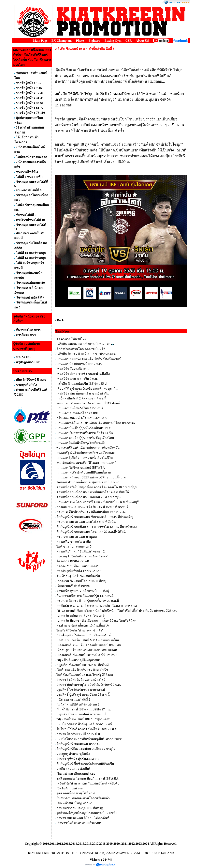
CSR (129, 41)
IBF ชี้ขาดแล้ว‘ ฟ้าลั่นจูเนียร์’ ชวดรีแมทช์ (84, 724)
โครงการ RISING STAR (73, 561)
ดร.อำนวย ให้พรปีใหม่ (72, 339)
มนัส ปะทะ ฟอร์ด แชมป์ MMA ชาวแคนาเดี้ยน (88, 640)
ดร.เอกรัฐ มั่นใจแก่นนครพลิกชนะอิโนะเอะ (86, 453)
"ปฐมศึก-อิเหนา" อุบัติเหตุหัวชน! (79, 660)
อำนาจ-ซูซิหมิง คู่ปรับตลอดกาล (78, 759)
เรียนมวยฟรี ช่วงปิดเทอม (73, 586)
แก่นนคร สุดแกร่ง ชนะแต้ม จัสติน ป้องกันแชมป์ (89, 359)
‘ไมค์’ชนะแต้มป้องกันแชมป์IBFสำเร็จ (82, 670)
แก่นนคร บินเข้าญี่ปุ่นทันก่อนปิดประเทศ (83, 428)
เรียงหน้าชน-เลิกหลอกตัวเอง (76, 774)
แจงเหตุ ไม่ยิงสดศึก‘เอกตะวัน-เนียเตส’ (83, 556)
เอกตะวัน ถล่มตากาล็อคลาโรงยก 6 (80, 616)
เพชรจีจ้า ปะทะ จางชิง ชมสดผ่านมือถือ (83, 374)
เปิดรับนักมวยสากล (70, 788)
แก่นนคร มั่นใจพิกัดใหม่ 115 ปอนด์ (80, 408)
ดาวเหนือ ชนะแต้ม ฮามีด (74, 542)
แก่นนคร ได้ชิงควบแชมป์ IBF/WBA (81, 467)
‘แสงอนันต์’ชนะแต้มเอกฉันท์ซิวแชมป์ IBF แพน (89, 645)
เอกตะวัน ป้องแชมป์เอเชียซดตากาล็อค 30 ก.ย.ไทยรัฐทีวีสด (96, 620)
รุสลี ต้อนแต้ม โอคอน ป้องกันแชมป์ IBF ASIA (87, 778)
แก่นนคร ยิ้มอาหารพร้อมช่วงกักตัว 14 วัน (85, 433)
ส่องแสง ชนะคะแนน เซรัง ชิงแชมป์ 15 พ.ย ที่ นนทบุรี (92, 507)
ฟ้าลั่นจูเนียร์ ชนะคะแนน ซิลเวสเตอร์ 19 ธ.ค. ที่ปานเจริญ (95, 517)
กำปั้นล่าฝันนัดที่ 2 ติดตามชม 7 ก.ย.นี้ (82, 398)
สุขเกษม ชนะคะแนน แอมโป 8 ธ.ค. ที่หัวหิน (86, 522)
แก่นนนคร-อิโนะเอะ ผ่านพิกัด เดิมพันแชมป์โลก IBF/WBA (96, 423)
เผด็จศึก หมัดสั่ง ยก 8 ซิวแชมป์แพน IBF (83, 344)
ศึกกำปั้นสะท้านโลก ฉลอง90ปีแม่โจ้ (81, 349)
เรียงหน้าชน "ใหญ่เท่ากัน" (74, 803)
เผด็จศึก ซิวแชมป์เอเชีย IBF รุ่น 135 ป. (82, 384)
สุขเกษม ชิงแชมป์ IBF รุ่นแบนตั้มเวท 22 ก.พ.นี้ (88, 601)
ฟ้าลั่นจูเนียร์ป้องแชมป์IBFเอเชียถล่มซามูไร (86, 749)
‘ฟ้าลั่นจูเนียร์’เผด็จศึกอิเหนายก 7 (79, 571)
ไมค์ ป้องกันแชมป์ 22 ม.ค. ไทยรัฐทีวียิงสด (85, 675)
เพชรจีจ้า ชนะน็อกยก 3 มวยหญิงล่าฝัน (83, 393)
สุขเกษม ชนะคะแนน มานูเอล (77, 537)
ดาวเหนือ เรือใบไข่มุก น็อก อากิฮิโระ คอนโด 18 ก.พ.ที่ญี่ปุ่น (97, 487)
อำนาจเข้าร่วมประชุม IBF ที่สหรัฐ (80, 808)
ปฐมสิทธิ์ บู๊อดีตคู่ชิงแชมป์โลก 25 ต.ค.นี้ (83, 695)
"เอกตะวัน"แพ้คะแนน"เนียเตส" (77, 566)
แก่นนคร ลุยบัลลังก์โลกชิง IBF (77, 413)
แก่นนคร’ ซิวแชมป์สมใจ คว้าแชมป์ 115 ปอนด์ (88, 403)
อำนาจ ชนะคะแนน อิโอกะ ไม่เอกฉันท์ (83, 818)
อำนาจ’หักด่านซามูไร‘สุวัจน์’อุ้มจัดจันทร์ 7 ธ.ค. (89, 685)
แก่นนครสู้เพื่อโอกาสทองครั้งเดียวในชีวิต (85, 458)
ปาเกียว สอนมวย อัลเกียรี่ (73, 769)
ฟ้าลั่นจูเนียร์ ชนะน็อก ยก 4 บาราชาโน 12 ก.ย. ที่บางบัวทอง (97, 527)
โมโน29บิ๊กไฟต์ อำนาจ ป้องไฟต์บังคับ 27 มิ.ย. (87, 729)
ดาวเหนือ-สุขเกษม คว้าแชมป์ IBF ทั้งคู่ (83, 591)
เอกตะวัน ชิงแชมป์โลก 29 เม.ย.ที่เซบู (81, 581)
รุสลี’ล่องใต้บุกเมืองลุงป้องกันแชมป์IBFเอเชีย (87, 813)
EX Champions (62, 41)
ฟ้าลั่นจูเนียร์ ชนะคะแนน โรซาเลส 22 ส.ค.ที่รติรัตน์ (91, 532)
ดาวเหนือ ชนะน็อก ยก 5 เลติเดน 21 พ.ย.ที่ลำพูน (88, 497)
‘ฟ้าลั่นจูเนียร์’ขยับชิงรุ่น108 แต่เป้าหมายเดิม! (87, 650)
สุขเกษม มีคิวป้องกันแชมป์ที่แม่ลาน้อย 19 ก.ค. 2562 (91, 512)
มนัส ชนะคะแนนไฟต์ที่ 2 (73, 699)
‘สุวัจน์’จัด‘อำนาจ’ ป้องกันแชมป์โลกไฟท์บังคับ (88, 783)
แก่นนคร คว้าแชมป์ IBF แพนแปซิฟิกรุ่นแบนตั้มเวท (91, 477)
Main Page (40, 41)
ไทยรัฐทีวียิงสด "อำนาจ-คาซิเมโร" (80, 630)
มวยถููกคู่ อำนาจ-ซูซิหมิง (73, 754)
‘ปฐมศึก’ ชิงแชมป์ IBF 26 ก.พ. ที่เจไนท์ (83, 665)
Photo (80, 41)
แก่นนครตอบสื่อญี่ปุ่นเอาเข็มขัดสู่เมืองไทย (85, 438)
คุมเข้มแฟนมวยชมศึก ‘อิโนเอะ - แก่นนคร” (86, 463)
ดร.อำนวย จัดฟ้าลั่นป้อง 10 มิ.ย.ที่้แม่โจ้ (83, 625)
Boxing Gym (113, 41)
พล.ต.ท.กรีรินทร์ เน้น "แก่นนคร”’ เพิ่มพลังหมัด (88, 448)
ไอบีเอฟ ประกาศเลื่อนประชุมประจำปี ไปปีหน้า (88, 482)
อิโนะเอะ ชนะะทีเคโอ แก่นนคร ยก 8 (81, 418)
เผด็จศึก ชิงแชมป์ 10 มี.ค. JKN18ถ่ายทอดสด (86, 354)
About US (142, 41)
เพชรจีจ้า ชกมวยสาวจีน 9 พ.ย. (77, 379)
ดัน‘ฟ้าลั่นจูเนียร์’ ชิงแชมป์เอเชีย (78, 576)
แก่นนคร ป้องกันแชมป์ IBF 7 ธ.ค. (79, 364)
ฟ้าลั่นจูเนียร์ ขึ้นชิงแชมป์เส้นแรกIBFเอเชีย (85, 764)
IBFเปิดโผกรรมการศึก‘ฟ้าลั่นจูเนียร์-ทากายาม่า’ (89, 739)
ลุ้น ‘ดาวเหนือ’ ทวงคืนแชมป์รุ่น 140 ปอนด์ (85, 596)
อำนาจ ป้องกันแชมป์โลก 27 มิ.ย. (79, 734)
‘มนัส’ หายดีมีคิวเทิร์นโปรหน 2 (78, 704)
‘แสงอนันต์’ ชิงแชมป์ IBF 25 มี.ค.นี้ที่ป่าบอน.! (87, 655)
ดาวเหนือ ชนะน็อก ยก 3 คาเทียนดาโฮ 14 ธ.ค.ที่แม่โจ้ (93, 492)
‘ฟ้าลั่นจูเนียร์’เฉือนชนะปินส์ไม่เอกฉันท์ (84, 635)
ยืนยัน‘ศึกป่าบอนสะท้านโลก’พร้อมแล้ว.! (84, 798)
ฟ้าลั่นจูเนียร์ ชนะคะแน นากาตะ (78, 744)
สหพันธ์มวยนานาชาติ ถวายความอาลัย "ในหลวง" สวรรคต (97, 606)
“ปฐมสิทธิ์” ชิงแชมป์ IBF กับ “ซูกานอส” (83, 719)
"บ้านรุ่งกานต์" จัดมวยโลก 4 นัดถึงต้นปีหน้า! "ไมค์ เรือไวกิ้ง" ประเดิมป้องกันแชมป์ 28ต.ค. (117, 611)
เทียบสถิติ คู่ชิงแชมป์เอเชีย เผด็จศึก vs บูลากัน (87, 388)
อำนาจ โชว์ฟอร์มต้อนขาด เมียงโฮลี (81, 680)
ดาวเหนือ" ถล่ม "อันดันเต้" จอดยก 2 (81, 551)
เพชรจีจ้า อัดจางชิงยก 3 (72, 369)
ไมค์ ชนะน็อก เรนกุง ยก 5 (74, 546)
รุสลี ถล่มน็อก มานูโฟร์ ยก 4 (76, 793)
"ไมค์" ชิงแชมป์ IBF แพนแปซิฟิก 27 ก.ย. (84, 709)
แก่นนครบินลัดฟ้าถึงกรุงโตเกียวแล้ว (81, 443)
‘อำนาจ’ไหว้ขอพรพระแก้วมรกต (79, 823)
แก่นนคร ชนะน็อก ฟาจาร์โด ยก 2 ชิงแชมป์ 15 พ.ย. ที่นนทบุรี (98, 502)
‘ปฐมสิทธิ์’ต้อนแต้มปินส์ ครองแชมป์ (81, 714)
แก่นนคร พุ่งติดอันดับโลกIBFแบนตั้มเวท (84, 472)
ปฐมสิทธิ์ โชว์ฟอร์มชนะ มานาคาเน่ (81, 690)
